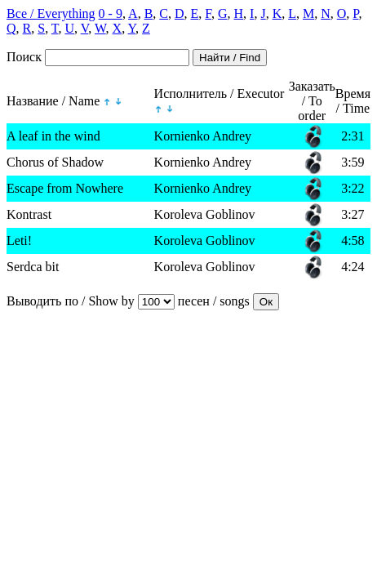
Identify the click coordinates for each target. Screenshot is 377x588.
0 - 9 (111, 13)
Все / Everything (51, 13)
